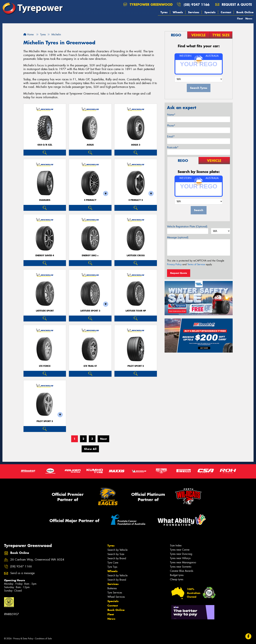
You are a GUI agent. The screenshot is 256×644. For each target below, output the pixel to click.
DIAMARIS (45, 200)
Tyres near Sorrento (181, 567)
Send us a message (22, 573)
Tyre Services (115, 593)
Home (28, 34)
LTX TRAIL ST (90, 366)
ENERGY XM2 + (90, 255)
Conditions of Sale (43, 639)
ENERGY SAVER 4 (45, 255)
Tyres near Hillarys (180, 558)
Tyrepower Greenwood (148, 4)
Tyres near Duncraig (181, 554)
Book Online (245, 12)
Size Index (176, 545)
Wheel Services (116, 597)
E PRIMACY (90, 200)
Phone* (171, 126)
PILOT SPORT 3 (45, 421)
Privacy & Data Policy (23, 639)
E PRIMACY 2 (136, 200)
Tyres (164, 12)
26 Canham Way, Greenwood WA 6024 (37, 560)
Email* (171, 137)
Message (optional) (178, 237)
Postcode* (173, 147)
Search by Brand (117, 558)
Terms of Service (196, 264)
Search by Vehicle (117, 550)
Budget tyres (177, 575)
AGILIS (90, 145)
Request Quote (179, 273)
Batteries (112, 588)
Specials (210, 12)
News (249, 19)
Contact (226, 12)
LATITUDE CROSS (136, 255)
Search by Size (116, 554)
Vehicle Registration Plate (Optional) (187, 226)
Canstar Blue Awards (182, 571)
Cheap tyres (177, 579)
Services (194, 12)
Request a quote (234, 4)
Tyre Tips (112, 567)
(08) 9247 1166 (197, 4)
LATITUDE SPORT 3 (90, 311)
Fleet (240, 19)
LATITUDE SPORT (45, 311)
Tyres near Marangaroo (183, 562)
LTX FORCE (45, 366)
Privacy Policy (174, 264)
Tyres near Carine (180, 550)
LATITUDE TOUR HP (136, 311)
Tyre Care (113, 563)
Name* (171, 115)
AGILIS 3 (136, 145)
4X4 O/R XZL (45, 145)
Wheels (178, 12)
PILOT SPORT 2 (136, 366)
